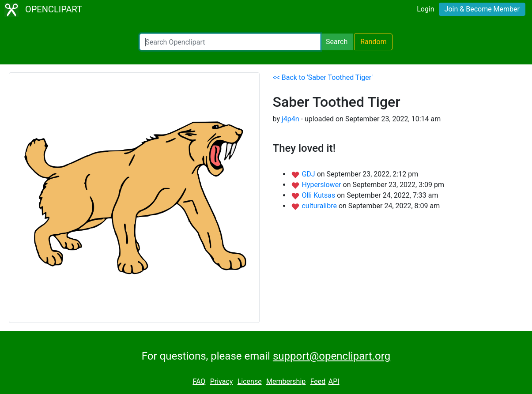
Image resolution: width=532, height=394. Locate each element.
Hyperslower (322, 185)
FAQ (199, 381)
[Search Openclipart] (230, 42)
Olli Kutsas (319, 195)
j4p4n (291, 119)
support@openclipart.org (332, 356)
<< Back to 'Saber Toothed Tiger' (323, 77)
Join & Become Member (482, 9)
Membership (286, 381)
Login (425, 9)
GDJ (309, 174)
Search (337, 42)
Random (374, 42)
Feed (318, 381)
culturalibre (320, 206)
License (250, 381)
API (334, 381)
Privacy (222, 381)
